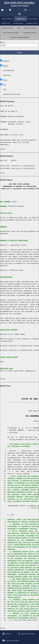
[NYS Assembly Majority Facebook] (10, 10)
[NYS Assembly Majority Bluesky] (33, 10)
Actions (6, 66)
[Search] (20, 15)
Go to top (3, 149)
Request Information (26, 634)
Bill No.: (3, 42)
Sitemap (7, 634)
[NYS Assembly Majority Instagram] (25, 10)
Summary (6, 61)
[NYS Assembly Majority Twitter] (18, 10)
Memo (5, 80)
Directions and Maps (11, 641)
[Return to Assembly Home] (19, 4)
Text (4, 85)
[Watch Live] (2, 10)
